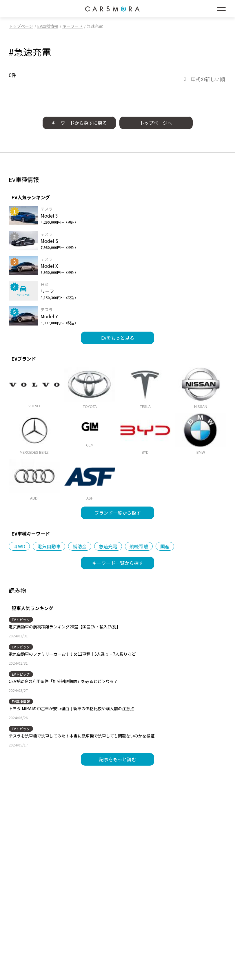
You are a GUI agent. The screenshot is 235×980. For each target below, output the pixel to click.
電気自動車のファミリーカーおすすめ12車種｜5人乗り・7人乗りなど (72, 654)
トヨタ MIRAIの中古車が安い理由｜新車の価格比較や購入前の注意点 (71, 708)
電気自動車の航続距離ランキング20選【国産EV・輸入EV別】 (65, 627)
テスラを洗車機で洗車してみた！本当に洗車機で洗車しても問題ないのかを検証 (82, 736)
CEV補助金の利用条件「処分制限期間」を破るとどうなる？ (63, 681)
